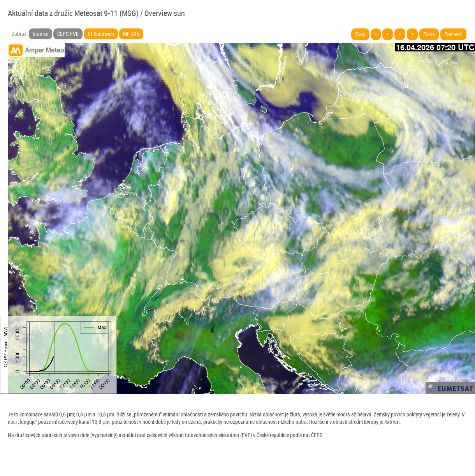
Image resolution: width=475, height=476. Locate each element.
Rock (429, 34)
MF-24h (131, 34)
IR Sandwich (101, 34)
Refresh (453, 34)
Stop (360, 34)
